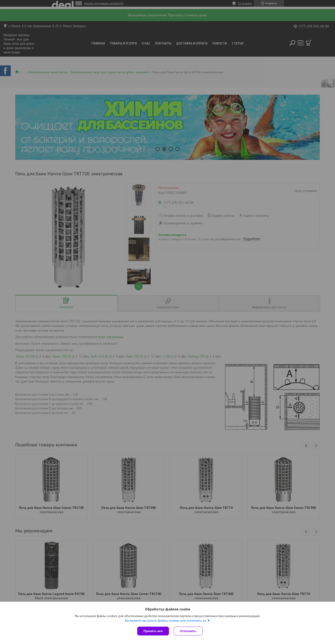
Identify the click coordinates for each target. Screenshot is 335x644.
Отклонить (188, 631)
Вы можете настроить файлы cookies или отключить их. (166, 621)
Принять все (153, 631)
